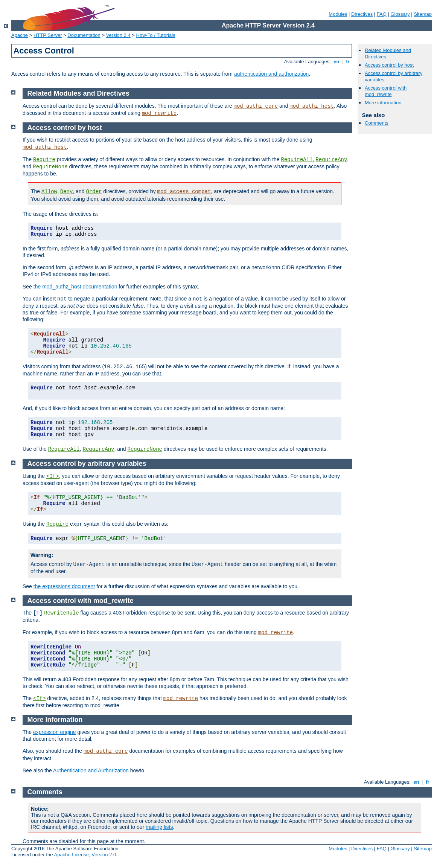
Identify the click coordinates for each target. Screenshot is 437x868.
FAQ (382, 14)
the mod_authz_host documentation (75, 287)
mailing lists (159, 827)
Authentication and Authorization (91, 770)
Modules (338, 14)
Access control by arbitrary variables (87, 464)
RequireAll (297, 160)
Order (94, 192)
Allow (49, 192)
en (337, 62)
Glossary (400, 14)
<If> (53, 476)
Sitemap (423, 14)
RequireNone (50, 167)
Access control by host (389, 65)
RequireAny (331, 160)
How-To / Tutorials (156, 35)
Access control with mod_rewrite (386, 91)
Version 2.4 (118, 35)
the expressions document (64, 586)
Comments (377, 123)
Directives (362, 14)
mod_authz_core (256, 106)
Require (44, 160)
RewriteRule (61, 613)
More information (383, 103)
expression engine (55, 732)
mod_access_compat (184, 192)
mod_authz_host (312, 106)
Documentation (84, 35)
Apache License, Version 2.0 (85, 855)
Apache (20, 35)
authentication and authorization (271, 74)
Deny (67, 192)
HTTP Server (48, 35)
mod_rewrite (159, 113)
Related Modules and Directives (78, 93)
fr (348, 62)
